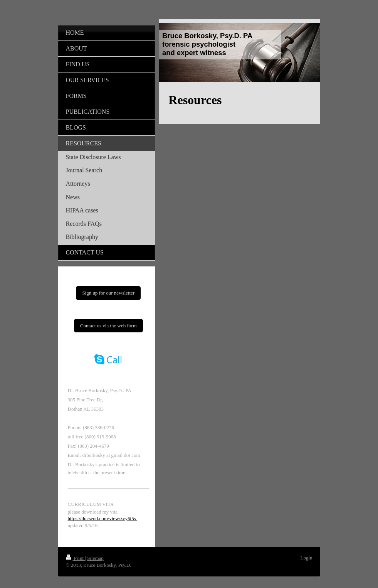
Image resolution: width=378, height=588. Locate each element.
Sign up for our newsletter (108, 293)
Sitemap (95, 558)
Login (306, 558)
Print (76, 558)
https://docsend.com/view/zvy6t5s (103, 518)
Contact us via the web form (108, 326)
